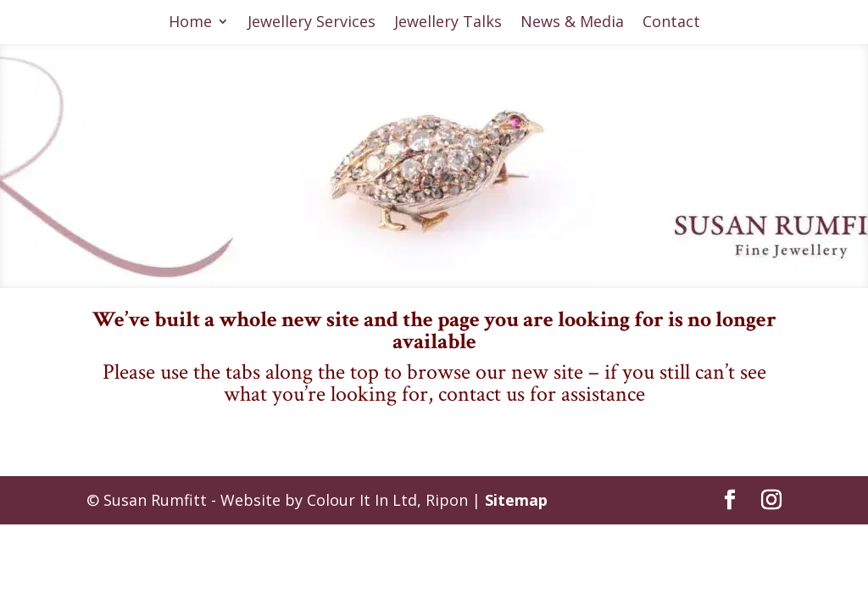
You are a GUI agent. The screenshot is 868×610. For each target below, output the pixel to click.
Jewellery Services (312, 23)
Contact (671, 23)
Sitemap (516, 500)
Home (190, 23)
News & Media (572, 23)
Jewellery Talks (448, 23)
